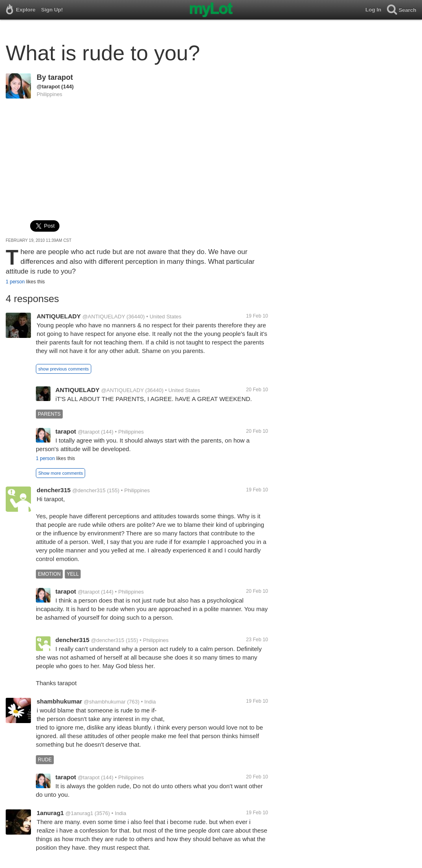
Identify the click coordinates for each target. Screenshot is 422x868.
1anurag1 (50, 813)
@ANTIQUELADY (104, 317)
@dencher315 (89, 490)
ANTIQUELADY (59, 316)
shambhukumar (59, 701)
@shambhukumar (104, 702)
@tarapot (48, 87)
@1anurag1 (79, 813)
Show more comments (60, 473)
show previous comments (64, 369)
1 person (15, 282)
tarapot (60, 77)
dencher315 (54, 490)
